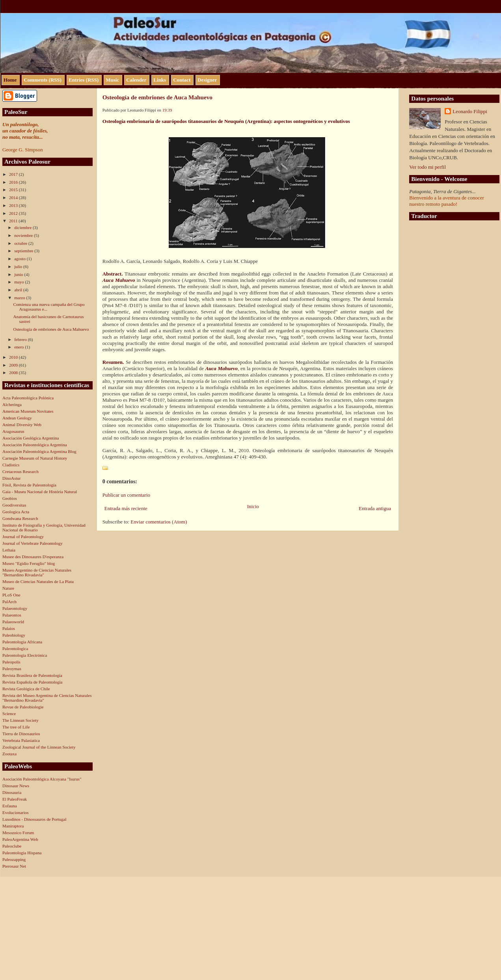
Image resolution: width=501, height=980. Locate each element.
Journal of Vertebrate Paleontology (33, 543)
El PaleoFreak (15, 799)
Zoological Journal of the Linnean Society (39, 747)
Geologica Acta (16, 512)
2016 (14, 182)
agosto (20, 259)
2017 (14, 174)
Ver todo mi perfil (427, 167)
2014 (14, 197)
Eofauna (10, 806)
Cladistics (11, 465)
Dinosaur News (16, 786)
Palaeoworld (13, 622)
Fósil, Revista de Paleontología (29, 485)
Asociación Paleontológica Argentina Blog (39, 451)
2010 (14, 357)
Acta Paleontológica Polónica (28, 398)
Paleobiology (14, 635)
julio (19, 266)
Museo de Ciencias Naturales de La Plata (38, 581)
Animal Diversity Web (22, 425)
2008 (14, 373)
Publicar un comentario (126, 495)
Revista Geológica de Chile (26, 689)
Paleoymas (12, 669)
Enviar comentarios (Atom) (159, 522)
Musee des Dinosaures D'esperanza (33, 557)
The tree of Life (16, 727)
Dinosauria (12, 792)
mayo (20, 282)
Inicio (253, 506)
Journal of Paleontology (23, 537)
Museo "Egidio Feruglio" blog (29, 563)
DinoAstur (11, 478)
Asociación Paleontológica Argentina (35, 445)
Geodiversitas (14, 505)
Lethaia (9, 550)
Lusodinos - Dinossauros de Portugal (34, 819)
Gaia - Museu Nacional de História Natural (40, 492)
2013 (14, 205)
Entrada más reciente (126, 508)
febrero (21, 339)
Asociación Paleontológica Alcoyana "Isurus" (42, 779)
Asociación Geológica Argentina (31, 438)
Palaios (9, 628)
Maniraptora (13, 826)
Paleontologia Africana (22, 642)
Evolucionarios (16, 812)
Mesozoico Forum (18, 833)
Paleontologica (15, 648)
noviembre (24, 235)
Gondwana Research (20, 518)
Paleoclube (12, 846)
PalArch (9, 602)
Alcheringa (12, 404)
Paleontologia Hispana (22, 853)
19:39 (167, 110)
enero (20, 347)
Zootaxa (9, 754)
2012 (14, 213)
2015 (14, 190)
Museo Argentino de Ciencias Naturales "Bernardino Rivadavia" (37, 572)
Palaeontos (12, 615)
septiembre (24, 251)
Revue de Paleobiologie (23, 707)
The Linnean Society (20, 720)
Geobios (10, 498)
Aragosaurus (13, 431)
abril (19, 290)
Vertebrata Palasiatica (21, 740)
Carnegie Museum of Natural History (35, 458)
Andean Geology (17, 418)
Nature (8, 588)
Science (9, 714)
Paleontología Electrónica (25, 655)
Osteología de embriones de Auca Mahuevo (51, 329)
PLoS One (11, 595)
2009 (14, 365)
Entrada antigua (375, 508)
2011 (14, 221)
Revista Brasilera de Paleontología (32, 675)
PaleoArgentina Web (20, 839)
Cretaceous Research (20, 471)
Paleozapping (14, 859)
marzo (20, 298)
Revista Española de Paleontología (32, 682)
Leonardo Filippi (470, 111)
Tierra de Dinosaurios (21, 734)
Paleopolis (11, 662)
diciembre (23, 227)
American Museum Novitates (28, 411)
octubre (21, 243)
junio (19, 274)
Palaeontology (15, 608)
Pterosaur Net (14, 866)
